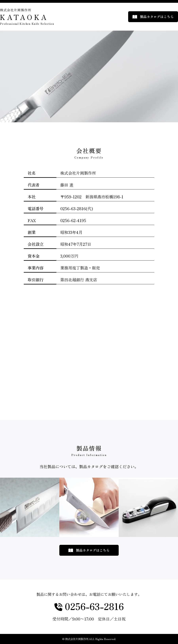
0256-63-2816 (93, 606)
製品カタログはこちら (157, 17)
